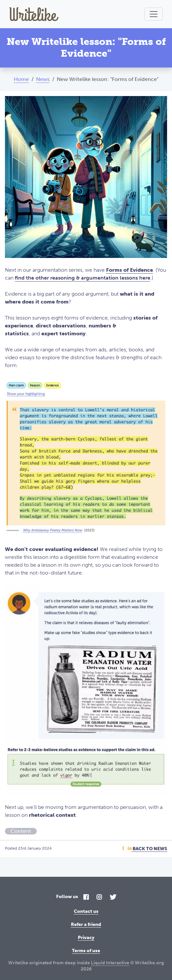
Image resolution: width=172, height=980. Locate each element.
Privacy (86, 938)
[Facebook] (86, 898)
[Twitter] (113, 898)
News (43, 79)
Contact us (86, 911)
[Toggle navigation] (154, 14)
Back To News (145, 849)
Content (21, 831)
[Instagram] (99, 898)
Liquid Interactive (110, 963)
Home (21, 79)
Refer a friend (86, 924)
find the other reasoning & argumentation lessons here (83, 278)
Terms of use (86, 951)
